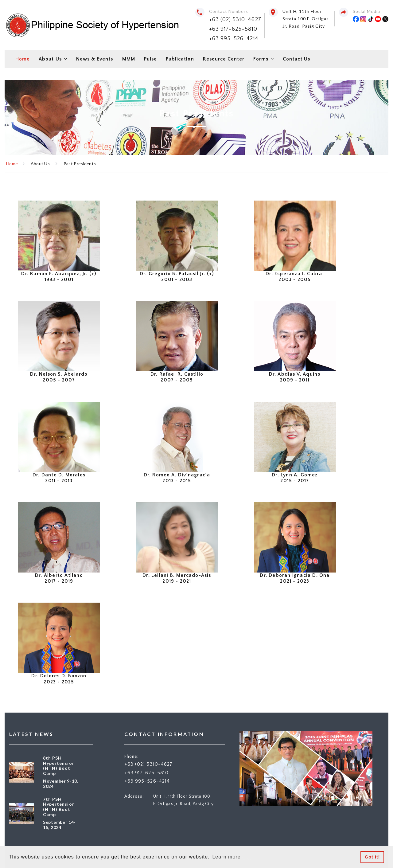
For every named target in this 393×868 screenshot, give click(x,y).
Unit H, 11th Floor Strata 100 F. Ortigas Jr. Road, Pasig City (306, 19)
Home (23, 59)
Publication (180, 59)
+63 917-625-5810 (233, 29)
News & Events (95, 59)
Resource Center (224, 59)
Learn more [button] (226, 857)
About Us (50, 59)
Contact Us (297, 59)
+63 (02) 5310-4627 (235, 20)
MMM (129, 59)
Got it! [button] (372, 857)
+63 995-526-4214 (234, 39)
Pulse (150, 59)
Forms (261, 59)
